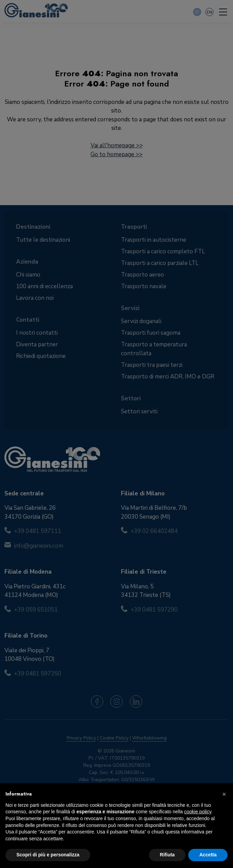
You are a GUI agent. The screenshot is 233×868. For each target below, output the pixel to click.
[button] (224, 794)
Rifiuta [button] (167, 855)
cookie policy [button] (198, 812)
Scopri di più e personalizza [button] (48, 855)
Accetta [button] (208, 855)
